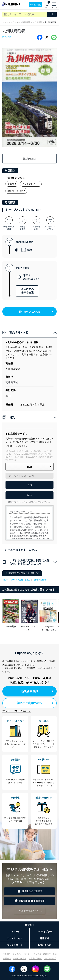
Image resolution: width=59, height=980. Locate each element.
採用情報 (44, 938)
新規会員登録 (37, 691)
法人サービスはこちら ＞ (17, 711)
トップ (5, 22)
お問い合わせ (44, 945)
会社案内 (7, 958)
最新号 (12, 184)
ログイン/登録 (35, 5)
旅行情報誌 (37, 22)
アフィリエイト (15, 938)
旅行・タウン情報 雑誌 (20, 22)
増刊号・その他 (16, 191)
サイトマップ (50, 958)
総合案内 (30, 925)
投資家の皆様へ (35, 958)
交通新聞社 (7, 37)
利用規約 (6, 954)
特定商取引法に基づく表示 (45, 954)
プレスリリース (15, 945)
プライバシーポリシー (22, 954)
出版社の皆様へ (20, 958)
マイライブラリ (44, 932)
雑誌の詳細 (29, 159)
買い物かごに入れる (36, 312)
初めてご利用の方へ (35, 703)
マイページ (15, 932)
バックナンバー (31, 184)
